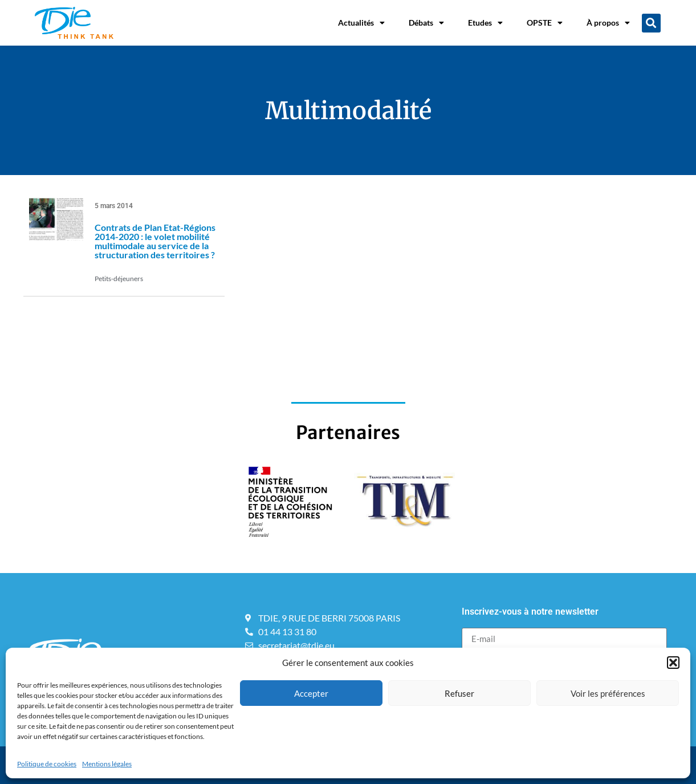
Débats (426, 23)
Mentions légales (107, 764)
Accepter (311, 693)
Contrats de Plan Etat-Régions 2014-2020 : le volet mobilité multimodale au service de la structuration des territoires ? (155, 241)
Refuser (459, 693)
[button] (673, 663)
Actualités (361, 23)
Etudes (485, 23)
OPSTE (545, 23)
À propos (608, 23)
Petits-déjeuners (119, 279)
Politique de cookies (47, 764)
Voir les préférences (608, 693)
